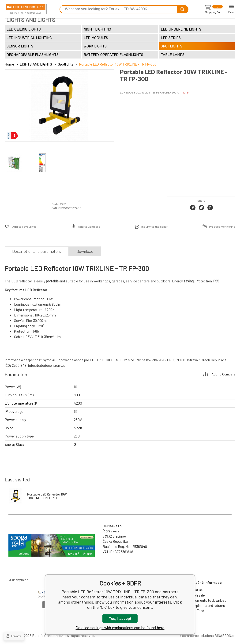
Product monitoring (222, 227)
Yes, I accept (120, 619)
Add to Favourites (24, 227)
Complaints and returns (207, 605)
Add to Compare (89, 227)
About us (196, 590)
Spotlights (66, 64)
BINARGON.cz (225, 636)
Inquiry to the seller (154, 227)
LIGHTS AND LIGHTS (36, 64)
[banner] (26, 9)
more (185, 92)
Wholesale (197, 595)
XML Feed (197, 611)
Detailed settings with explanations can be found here (120, 628)
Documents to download (208, 600)
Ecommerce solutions (197, 636)
